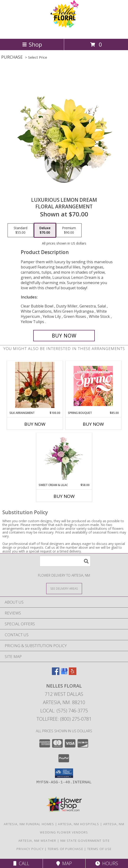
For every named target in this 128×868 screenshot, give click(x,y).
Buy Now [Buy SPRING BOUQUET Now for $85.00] (93, 424)
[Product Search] (65, 561)
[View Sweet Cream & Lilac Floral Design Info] (64, 458)
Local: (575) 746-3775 (64, 711)
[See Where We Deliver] (64, 588)
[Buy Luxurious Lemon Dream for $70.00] (64, 336)
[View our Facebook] (56, 673)
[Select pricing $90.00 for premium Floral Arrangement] (69, 230)
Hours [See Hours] (107, 863)
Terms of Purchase (65, 849)
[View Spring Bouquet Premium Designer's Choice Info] (93, 386)
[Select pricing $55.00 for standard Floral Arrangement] (21, 230)
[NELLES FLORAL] (64, 32)
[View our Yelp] (73, 673)
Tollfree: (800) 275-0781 (64, 719)
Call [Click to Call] (21, 863)
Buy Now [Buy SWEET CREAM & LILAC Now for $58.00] (64, 496)
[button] (64, 773)
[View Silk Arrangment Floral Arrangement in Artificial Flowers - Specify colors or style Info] (35, 386)
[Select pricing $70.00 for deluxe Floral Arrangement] (45, 230)
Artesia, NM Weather (37, 841)
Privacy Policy (30, 849)
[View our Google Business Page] (64, 673)
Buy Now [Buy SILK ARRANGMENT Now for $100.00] (35, 424)
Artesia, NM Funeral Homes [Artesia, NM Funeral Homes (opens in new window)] (29, 824)
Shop (32, 44)
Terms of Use (99, 849)
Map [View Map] (64, 863)
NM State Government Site (85, 841)
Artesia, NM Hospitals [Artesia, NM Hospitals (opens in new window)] (78, 824)
